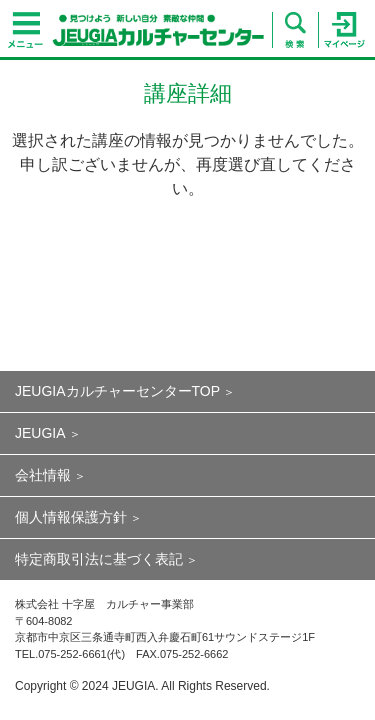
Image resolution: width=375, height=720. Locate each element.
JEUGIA (40, 433)
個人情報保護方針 (71, 517)
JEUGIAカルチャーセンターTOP (117, 391)
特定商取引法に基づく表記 (99, 559)
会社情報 (43, 475)
